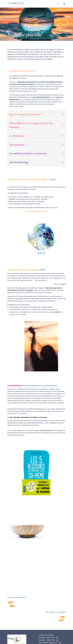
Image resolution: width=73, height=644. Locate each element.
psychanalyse (47, 430)
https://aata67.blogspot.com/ (36, 211)
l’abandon (17, 417)
